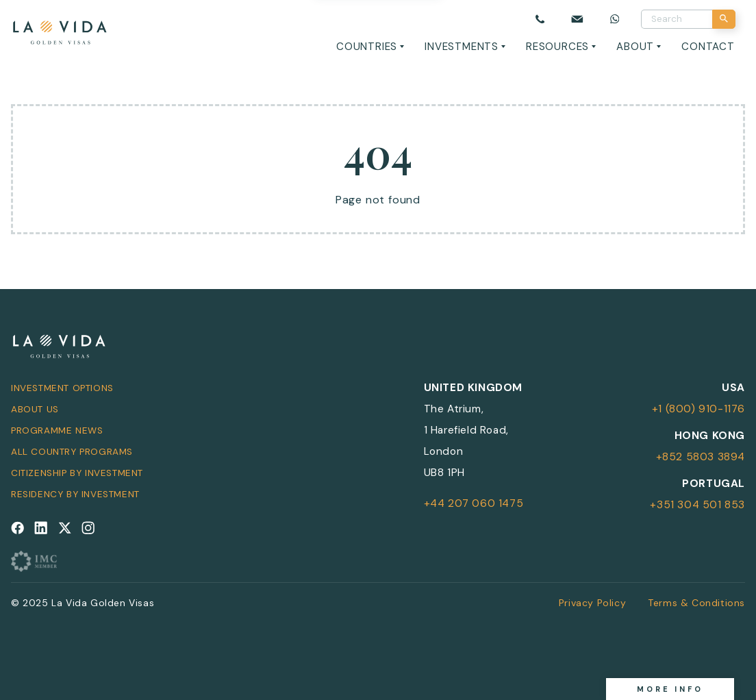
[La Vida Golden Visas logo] (59, 30)
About (635, 47)
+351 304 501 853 (697, 505)
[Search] (724, 19)
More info (670, 689)
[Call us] (540, 19)
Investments (462, 47)
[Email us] (577, 19)
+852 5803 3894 (701, 457)
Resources (557, 47)
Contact (708, 47)
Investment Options (62, 388)
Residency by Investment (75, 494)
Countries (367, 47)
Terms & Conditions (696, 603)
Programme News (57, 430)
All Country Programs (72, 452)
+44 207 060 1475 (474, 503)
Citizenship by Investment (77, 473)
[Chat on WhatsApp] (615, 19)
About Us (35, 409)
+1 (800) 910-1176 (698, 409)
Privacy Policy (592, 603)
